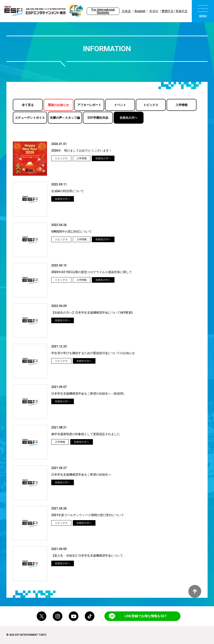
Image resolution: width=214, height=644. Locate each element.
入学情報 (182, 105)
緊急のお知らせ (59, 105)
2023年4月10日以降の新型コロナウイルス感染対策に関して (92, 272)
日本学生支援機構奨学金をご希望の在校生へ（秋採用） (89, 394)
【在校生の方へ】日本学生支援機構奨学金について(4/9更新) (92, 313)
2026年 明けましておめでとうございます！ (82, 151)
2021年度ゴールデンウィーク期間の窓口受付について (88, 515)
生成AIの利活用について (68, 191)
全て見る (28, 105)
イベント (120, 105)
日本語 (126, 11)
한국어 (154, 11)
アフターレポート (89, 105)
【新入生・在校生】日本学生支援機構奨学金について (87, 556)
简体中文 (182, 11)
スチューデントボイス (30, 118)
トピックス (151, 105)
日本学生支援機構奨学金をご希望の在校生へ (81, 475)
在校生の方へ (129, 118)
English (140, 11)
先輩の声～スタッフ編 (65, 118)
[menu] (203, 11)
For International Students (103, 11)
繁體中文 (168, 11)
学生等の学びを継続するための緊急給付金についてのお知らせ (93, 353)
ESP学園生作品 (98, 118)
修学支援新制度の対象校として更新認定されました (86, 434)
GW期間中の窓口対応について (72, 232)
